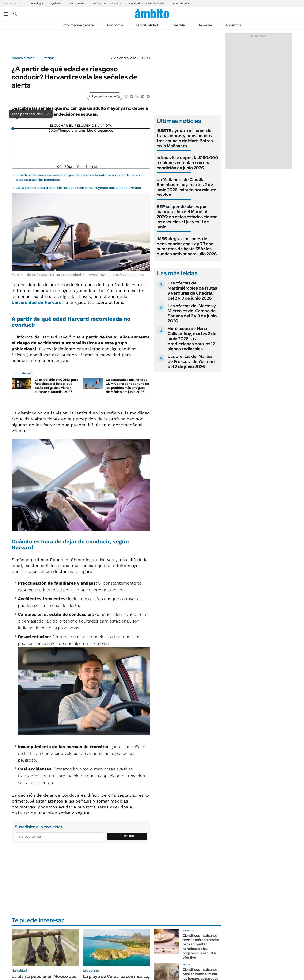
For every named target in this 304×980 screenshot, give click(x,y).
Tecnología (36, 3)
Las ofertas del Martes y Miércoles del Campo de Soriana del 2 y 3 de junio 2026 (192, 313)
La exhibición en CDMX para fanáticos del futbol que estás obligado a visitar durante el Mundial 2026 (56, 386)
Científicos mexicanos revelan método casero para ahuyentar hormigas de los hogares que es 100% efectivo (201, 947)
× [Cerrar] (49, 114)
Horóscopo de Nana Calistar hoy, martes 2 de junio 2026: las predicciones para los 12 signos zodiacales (192, 339)
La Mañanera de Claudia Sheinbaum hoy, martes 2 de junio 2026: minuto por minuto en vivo (187, 187)
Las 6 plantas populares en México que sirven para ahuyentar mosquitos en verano (78, 188)
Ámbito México (23, 58)
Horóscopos (77, 3)
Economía (115, 25)
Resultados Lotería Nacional (146, 3)
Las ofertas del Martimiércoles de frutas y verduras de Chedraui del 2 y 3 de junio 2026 (192, 291)
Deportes (205, 25)
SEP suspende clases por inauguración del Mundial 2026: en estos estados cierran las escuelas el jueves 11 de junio (187, 217)
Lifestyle (178, 25)
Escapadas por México (107, 3)
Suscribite (127, 836)
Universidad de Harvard (37, 302)
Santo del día (181, 3)
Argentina (233, 25)
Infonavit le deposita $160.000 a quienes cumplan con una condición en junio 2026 (187, 163)
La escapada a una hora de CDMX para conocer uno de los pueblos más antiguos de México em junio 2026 (127, 386)
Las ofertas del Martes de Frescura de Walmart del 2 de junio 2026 (191, 361)
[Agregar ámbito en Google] (104, 96)
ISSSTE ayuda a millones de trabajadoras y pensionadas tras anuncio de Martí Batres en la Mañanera (185, 138)
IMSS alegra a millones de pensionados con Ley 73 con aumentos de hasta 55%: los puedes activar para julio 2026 (187, 246)
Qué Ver (56, 3)
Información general (79, 25)
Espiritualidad (147, 25)
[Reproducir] (81, 122)
